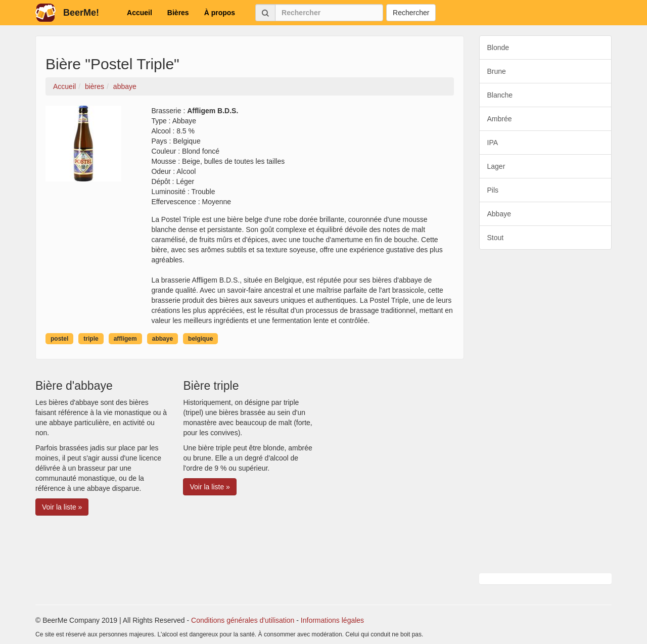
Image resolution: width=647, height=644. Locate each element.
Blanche (500, 95)
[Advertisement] (546, 411)
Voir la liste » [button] (62, 507)
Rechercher (411, 13)
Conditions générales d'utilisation (243, 620)
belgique (200, 339)
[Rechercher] (329, 13)
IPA (493, 143)
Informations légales (332, 620)
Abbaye (499, 214)
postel (59, 339)
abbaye (163, 339)
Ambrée (500, 119)
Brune (497, 71)
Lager (496, 166)
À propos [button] (220, 13)
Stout (496, 238)
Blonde (498, 48)
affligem (125, 339)
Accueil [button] (140, 13)
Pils (493, 190)
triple (91, 339)
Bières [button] (178, 13)
